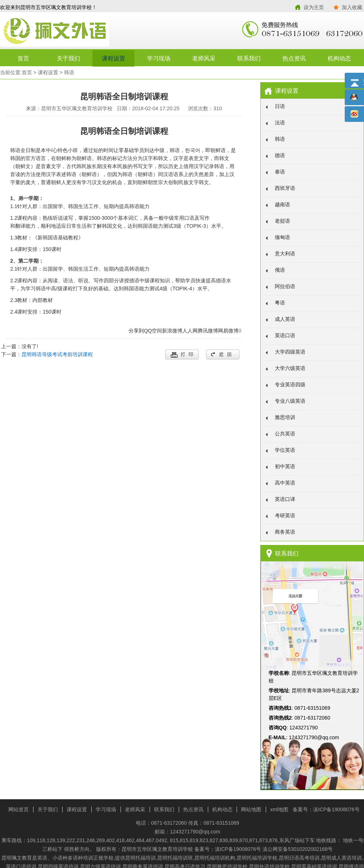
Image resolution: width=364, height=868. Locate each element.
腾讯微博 (208, 331)
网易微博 (228, 331)
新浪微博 (172, 331)
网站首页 (19, 809)
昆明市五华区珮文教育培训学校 (91, 31)
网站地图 (251, 809)
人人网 (190, 331)
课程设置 (114, 58)
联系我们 (249, 58)
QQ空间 (153, 331)
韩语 (69, 72)
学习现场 (159, 58)
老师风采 (204, 58)
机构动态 (339, 58)
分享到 (136, 331)
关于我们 (68, 58)
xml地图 (279, 809)
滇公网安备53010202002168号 (298, 849)
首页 (23, 58)
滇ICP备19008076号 (336, 809)
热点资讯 (294, 58)
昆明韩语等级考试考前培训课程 (57, 354)
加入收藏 (352, 7)
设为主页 (314, 7)
